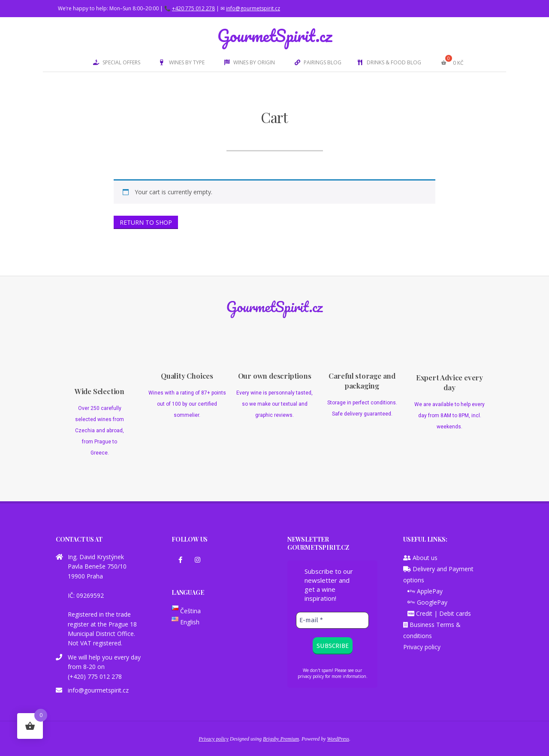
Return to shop (146, 222)
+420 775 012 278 (193, 8)
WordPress (338, 739)
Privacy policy (422, 647)
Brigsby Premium (281, 739)
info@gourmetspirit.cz (253, 8)
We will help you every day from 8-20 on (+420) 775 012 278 (104, 667)
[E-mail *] (332, 620)
